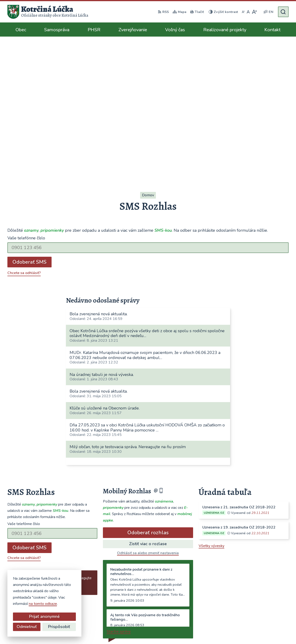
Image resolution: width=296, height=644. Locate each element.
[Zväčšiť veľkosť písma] (254, 12)
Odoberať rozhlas (148, 396)
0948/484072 (229, 587)
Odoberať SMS (29, 125)
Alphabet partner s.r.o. (145, 631)
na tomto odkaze (43, 604)
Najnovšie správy (35, 461)
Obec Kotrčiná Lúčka (212, 631)
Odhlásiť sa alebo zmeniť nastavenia (148, 416)
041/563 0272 (230, 581)
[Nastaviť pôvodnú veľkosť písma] (248, 12)
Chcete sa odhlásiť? (24, 136)
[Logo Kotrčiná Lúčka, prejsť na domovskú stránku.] (48, 12)
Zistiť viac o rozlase (148, 407)
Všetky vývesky (211, 409)
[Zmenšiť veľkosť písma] (243, 12)
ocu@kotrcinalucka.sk (235, 592)
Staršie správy (119, 495)
